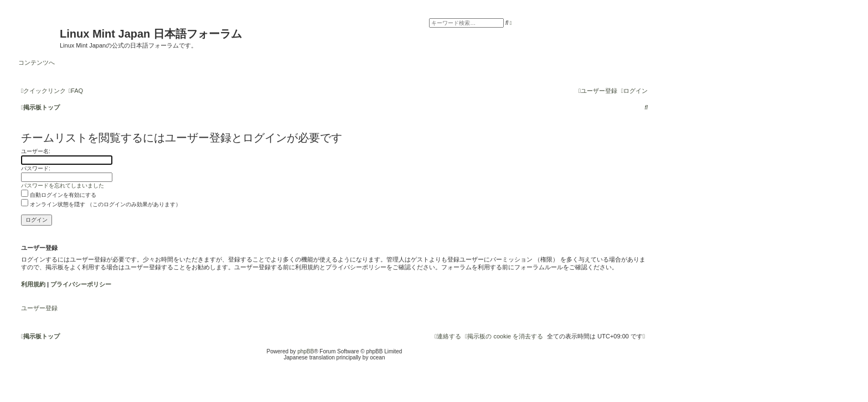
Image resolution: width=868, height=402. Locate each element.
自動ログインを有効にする (59, 195)
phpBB (306, 351)
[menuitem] (76, 91)
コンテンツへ (37, 62)
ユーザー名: (36, 151)
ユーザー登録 (39, 308)
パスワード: (36, 168)
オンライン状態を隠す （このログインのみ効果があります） (101, 204)
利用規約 (33, 284)
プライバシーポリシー (81, 284)
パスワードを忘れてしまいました (63, 186)
